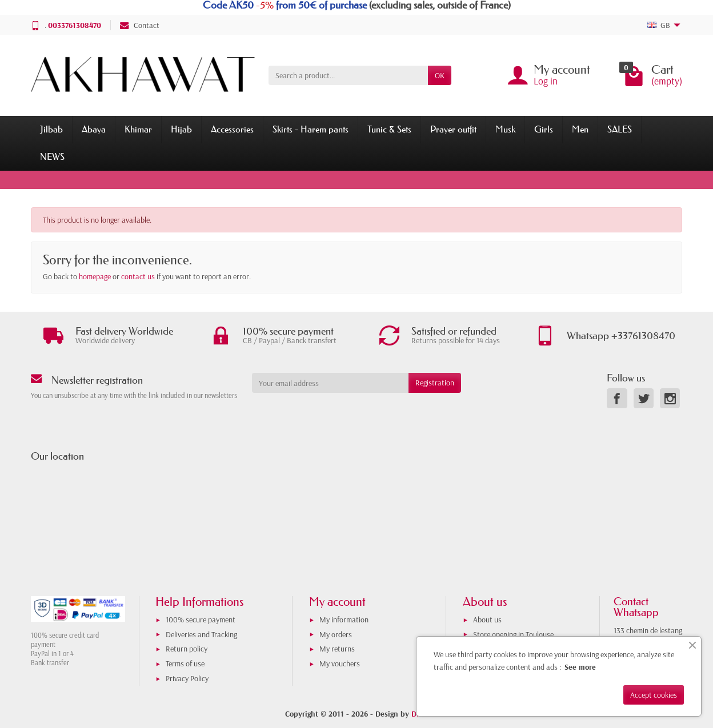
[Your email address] (331, 383)
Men (580, 129)
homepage (95, 276)
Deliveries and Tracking (201, 634)
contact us (138, 276)
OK (440, 75)
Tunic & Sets (389, 129)
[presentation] (345, 415)
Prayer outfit (453, 129)
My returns (337, 649)
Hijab (181, 129)
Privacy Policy (187, 678)
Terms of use (185, 663)
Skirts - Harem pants (311, 129)
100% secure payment (201, 620)
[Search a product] (348, 75)
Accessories (232, 129)
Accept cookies (654, 695)
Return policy (187, 649)
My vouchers (340, 663)
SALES (620, 129)
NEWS (52, 156)
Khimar (138, 129)
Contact (140, 25)
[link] (617, 398)
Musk (505, 129)
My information (344, 620)
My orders (336, 634)
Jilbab (51, 129)
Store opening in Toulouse (513, 634)
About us (487, 620)
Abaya (94, 129)
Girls (544, 129)
